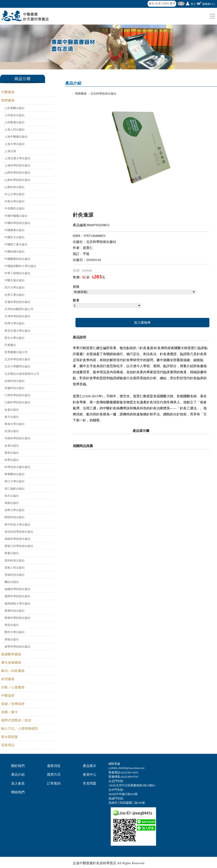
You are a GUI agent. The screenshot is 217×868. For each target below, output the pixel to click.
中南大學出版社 (15, 201)
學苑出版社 (12, 625)
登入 (193, 4)
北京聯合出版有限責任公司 (22, 374)
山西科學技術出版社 (18, 173)
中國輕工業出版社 (16, 244)
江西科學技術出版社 (18, 395)
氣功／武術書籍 (13, 671)
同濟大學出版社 (15, 323)
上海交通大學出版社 (18, 158)
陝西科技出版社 (15, 517)
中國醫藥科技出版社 (18, 259)
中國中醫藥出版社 (16, 216)
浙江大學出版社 (15, 481)
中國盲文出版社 (15, 237)
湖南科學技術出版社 (18, 539)
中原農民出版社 (15, 208)
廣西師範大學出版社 (18, 604)
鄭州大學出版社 (15, 632)
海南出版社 (12, 503)
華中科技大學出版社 (18, 525)
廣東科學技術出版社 (18, 618)
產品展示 (90, 766)
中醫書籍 (8, 92)
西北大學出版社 (15, 338)
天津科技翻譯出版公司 (19, 309)
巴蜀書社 (10, 345)
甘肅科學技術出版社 (18, 302)
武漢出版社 (12, 431)
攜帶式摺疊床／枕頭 (16, 720)
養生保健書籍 (11, 663)
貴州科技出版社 (15, 560)
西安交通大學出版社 (18, 331)
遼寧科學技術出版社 (18, 647)
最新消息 (54, 766)
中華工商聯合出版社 (18, 273)
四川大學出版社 (15, 287)
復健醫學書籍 (11, 654)
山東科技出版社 (15, 187)
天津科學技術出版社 (18, 316)
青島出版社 (12, 453)
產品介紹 (18, 775)
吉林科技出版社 (15, 381)
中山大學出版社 (15, 194)
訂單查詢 (54, 783)
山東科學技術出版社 (18, 180)
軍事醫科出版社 (15, 474)
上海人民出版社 (15, 129)
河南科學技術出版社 (18, 438)
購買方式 (54, 775)
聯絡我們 (18, 792)
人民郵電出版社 (15, 122)
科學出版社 (12, 460)
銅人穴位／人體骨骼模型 (20, 729)
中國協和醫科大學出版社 (20, 266)
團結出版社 (12, 582)
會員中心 (90, 775)
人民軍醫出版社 (15, 108)
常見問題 (90, 783)
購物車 (209, 4)
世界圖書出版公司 (16, 352)
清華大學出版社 (15, 510)
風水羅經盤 (9, 737)
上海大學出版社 (15, 144)
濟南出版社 (12, 639)
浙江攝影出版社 (15, 489)
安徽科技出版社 (15, 388)
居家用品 (8, 745)
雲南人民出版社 (15, 568)
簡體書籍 (8, 100)
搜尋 (181, 4)
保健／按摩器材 (13, 704)
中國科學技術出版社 (18, 223)
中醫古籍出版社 (15, 280)
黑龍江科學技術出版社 (19, 546)
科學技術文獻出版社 (18, 467)
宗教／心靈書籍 (13, 687)
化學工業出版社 (15, 295)
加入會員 (18, 783)
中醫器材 (8, 696)
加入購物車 (142, 323)
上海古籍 (10, 151)
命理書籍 (8, 679)
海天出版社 (12, 496)
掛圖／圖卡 (9, 712)
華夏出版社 (12, 553)
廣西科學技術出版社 (18, 596)
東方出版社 (12, 417)
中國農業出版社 (15, 230)
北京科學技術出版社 (18, 359)
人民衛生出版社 (15, 115)
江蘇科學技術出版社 (18, 402)
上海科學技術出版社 (18, 165)
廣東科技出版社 (15, 611)
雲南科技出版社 (15, 575)
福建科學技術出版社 (18, 589)
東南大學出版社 (15, 424)
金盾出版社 (12, 410)
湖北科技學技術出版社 (19, 532)
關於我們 (18, 766)
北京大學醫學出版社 (18, 366)
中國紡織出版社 (15, 252)
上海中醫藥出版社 (16, 137)
